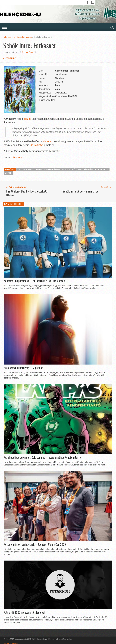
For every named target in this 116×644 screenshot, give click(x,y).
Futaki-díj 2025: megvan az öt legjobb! (24, 613)
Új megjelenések (102, 169)
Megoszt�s (9, 58)
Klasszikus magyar (24, 37)
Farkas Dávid (28, 52)
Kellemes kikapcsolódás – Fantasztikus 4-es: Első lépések (34, 281)
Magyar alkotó (69, 169)
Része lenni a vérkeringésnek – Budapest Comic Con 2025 (35, 544)
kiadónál (47, 141)
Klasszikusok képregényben (48, 169)
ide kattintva (37, 145)
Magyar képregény (85, 169)
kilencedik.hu (9, 37)
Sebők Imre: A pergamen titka (80, 191)
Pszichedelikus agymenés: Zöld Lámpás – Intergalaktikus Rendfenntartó (42, 458)
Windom (17, 157)
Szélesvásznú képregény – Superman (23, 368)
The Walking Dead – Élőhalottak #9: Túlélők (27, 193)
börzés (27, 119)
